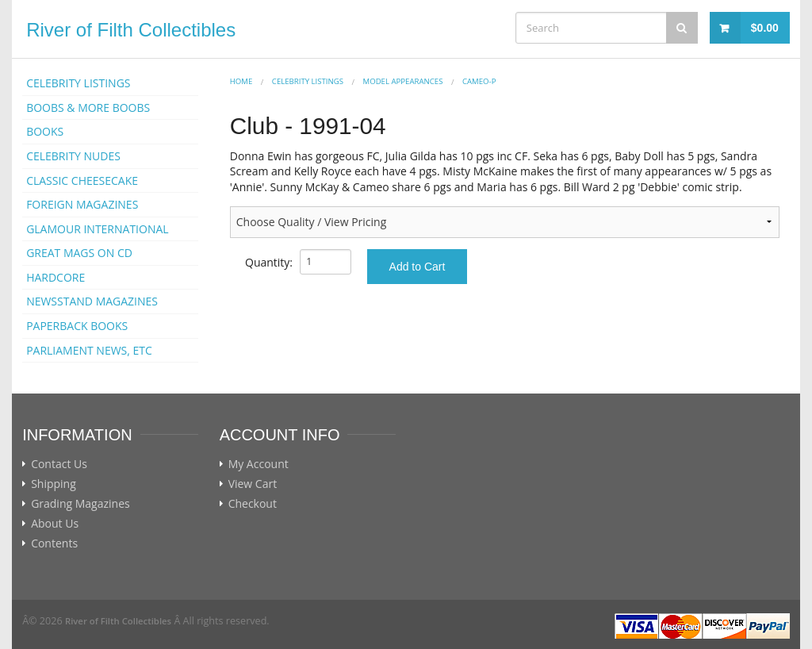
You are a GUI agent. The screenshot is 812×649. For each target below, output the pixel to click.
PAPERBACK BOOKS (77, 326)
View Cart (253, 484)
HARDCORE (56, 277)
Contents (54, 543)
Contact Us (59, 464)
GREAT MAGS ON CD (79, 253)
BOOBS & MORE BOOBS (88, 108)
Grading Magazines (80, 504)
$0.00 (765, 28)
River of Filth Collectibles (131, 30)
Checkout (253, 504)
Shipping (54, 484)
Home (241, 81)
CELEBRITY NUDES (73, 156)
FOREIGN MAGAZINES (82, 204)
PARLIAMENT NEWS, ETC (89, 350)
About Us (55, 524)
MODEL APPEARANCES (403, 81)
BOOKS (45, 131)
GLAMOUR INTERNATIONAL (98, 229)
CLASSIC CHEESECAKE (82, 180)
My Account (259, 464)
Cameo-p (479, 81)
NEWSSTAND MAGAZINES (92, 301)
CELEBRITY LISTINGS (78, 83)
